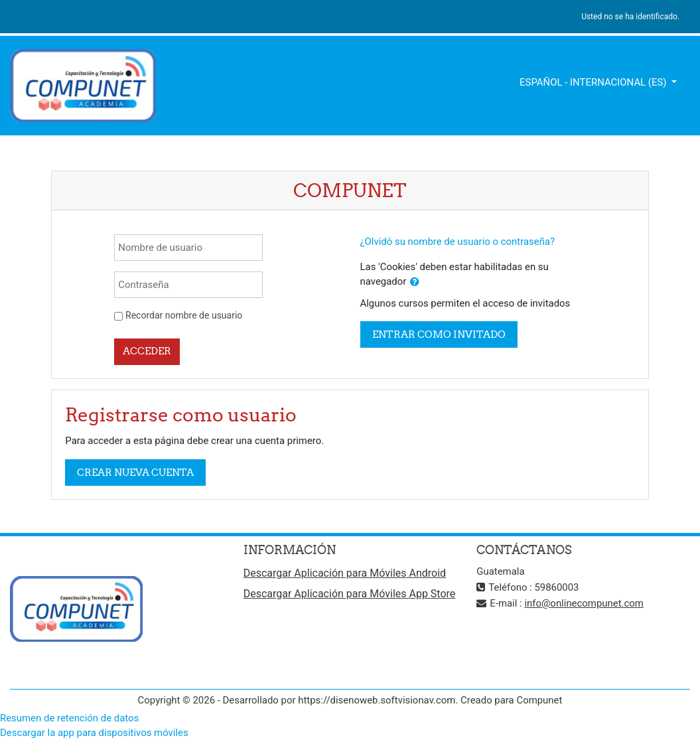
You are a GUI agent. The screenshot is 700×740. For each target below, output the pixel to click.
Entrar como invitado (439, 334)
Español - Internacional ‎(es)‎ (594, 82)
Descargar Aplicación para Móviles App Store (350, 594)
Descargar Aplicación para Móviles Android (345, 573)
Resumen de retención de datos (69, 718)
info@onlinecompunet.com (584, 603)
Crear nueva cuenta (135, 472)
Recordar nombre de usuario (184, 315)
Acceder (147, 351)
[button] (415, 282)
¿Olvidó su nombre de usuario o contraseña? (458, 242)
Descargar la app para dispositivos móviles (94, 733)
